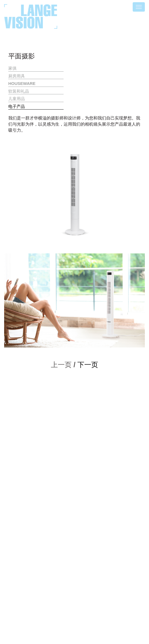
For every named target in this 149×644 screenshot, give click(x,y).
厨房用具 (17, 76)
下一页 (88, 365)
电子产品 (17, 106)
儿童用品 (17, 99)
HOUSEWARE (22, 83)
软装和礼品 (19, 91)
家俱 (12, 68)
